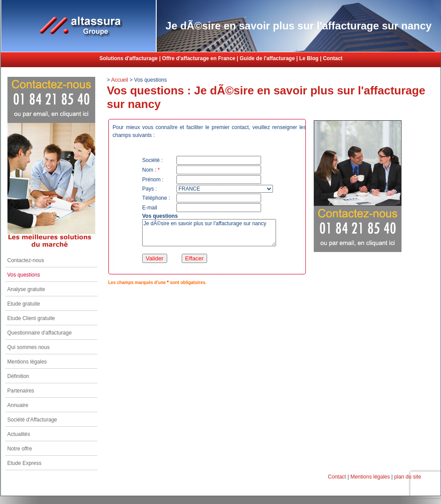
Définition (18, 376)
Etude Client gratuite (31, 318)
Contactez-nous (26, 260)
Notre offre (20, 449)
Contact (333, 58)
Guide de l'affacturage (267, 58)
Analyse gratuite (26, 289)
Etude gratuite (24, 304)
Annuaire (18, 405)
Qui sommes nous (29, 347)
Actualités (19, 434)
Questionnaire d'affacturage (40, 333)
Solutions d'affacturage (128, 58)
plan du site (407, 477)
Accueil (120, 80)
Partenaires (21, 391)
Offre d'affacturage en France (199, 58)
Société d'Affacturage (32, 420)
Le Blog (309, 58)
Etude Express (25, 463)
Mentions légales (27, 362)
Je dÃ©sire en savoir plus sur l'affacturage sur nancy (209, 233)
